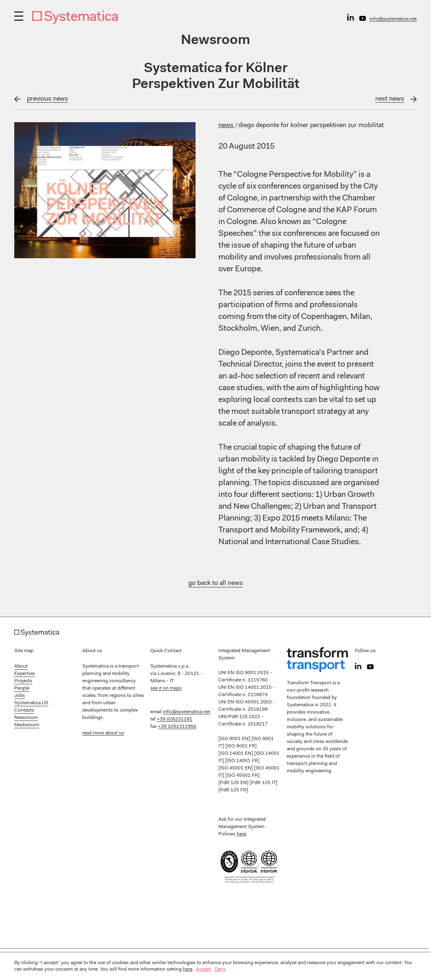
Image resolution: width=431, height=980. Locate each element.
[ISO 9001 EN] (235, 739)
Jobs (20, 696)
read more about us (103, 733)
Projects (23, 681)
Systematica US (31, 703)
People (22, 688)
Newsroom (26, 718)
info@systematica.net (393, 19)
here (241, 834)
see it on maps (166, 688)
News (227, 125)
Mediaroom (27, 725)
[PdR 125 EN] (234, 783)
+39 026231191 (175, 719)
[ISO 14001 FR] (242, 761)
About (21, 666)
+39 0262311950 (177, 727)
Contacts (24, 710)
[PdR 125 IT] (264, 783)
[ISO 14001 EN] (236, 754)
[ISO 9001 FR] (241, 746)
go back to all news (215, 583)
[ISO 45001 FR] (242, 776)
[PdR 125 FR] (233, 790)
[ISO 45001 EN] (236, 768)
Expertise (24, 674)
